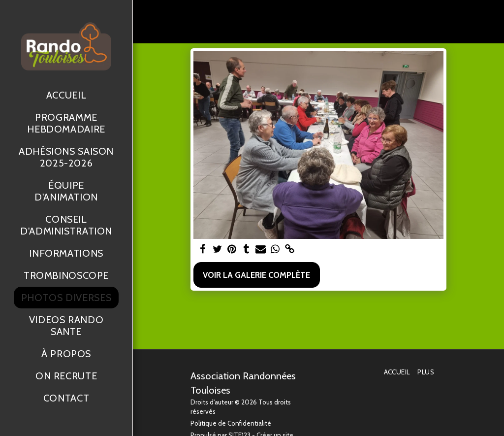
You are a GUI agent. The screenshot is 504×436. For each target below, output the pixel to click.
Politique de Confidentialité (231, 423)
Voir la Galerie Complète (256, 275)
